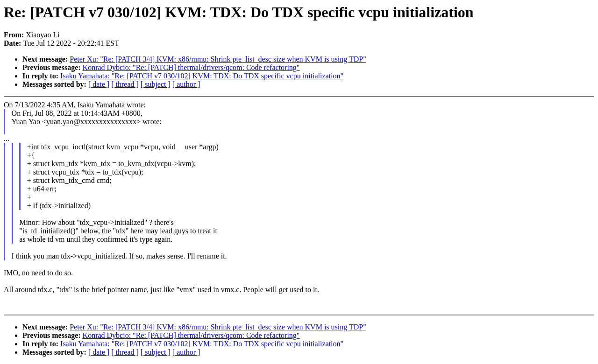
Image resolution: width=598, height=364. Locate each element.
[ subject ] (156, 84)
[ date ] (99, 84)
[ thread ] (125, 84)
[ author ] (186, 84)
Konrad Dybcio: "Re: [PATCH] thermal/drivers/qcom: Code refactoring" (191, 67)
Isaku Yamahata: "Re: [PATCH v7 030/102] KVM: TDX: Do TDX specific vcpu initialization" (202, 76)
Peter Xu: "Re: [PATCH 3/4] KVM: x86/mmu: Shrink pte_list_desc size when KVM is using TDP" (218, 59)
